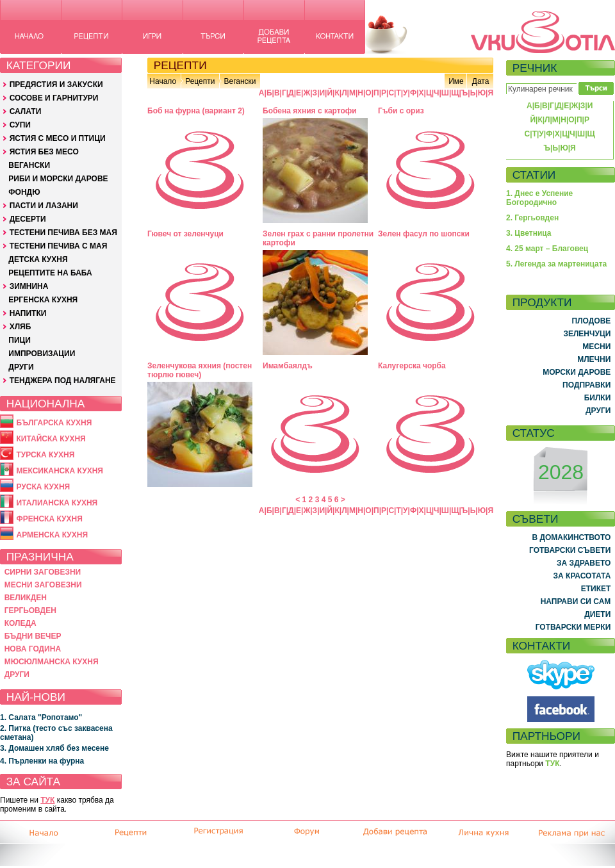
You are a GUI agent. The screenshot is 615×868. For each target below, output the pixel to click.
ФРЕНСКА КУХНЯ (49, 519)
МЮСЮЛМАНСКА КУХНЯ (52, 662)
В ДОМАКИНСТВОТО (571, 537)
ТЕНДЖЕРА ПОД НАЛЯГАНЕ (63, 381)
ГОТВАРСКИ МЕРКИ (573, 627)
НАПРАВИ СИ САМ (576, 602)
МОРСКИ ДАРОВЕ (577, 372)
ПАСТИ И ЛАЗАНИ (44, 206)
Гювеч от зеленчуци (185, 234)
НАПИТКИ (28, 313)
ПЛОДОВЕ (592, 321)
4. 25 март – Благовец (547, 249)
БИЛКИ (598, 398)
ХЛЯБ (20, 327)
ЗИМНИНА (29, 286)
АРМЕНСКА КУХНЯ (52, 535)
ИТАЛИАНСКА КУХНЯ (57, 503)
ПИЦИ (20, 340)
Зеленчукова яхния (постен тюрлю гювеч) (200, 370)
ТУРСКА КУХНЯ (45, 455)
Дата (481, 81)
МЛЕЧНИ (594, 359)
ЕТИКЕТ (596, 589)
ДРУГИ (21, 367)
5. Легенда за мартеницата (556, 264)
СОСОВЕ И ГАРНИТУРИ (54, 98)
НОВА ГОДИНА (33, 649)
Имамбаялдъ (288, 366)
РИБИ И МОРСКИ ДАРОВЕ (58, 179)
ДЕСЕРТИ (28, 219)
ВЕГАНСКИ (29, 165)
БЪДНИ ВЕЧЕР (33, 636)
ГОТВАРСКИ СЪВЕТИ (570, 550)
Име (456, 81)
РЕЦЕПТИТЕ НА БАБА (50, 273)
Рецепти (200, 81)
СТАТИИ (534, 175)
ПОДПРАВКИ (586, 385)
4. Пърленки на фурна (42, 761)
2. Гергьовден (532, 218)
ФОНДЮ (24, 192)
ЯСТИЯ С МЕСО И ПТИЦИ (58, 138)
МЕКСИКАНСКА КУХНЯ (60, 471)
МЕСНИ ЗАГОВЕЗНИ (43, 585)
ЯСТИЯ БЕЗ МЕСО (44, 152)
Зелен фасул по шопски (424, 234)
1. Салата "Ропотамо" (41, 717)
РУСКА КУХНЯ (43, 487)
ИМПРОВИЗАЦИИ (42, 354)
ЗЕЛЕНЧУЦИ (587, 334)
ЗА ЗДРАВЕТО (584, 563)
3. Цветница (529, 233)
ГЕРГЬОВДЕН (30, 610)
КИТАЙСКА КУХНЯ (51, 439)
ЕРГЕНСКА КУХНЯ (43, 300)
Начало (163, 81)
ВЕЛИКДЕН (26, 598)
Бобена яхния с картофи (310, 111)
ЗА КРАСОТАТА (582, 576)
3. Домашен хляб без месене (54, 748)
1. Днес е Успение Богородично (539, 198)
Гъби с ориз (401, 111)
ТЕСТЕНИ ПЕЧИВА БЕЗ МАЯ (63, 233)
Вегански (240, 81)
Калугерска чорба (412, 366)
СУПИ (20, 125)
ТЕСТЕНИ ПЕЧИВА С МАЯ (59, 246)
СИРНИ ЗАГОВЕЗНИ (43, 572)
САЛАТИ (26, 111)
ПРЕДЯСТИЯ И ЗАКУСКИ (56, 85)
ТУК (47, 800)
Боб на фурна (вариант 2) (196, 111)
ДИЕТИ (597, 614)
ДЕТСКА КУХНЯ (38, 259)
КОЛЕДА (20, 623)
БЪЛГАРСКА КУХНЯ (54, 423)
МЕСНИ (596, 347)
